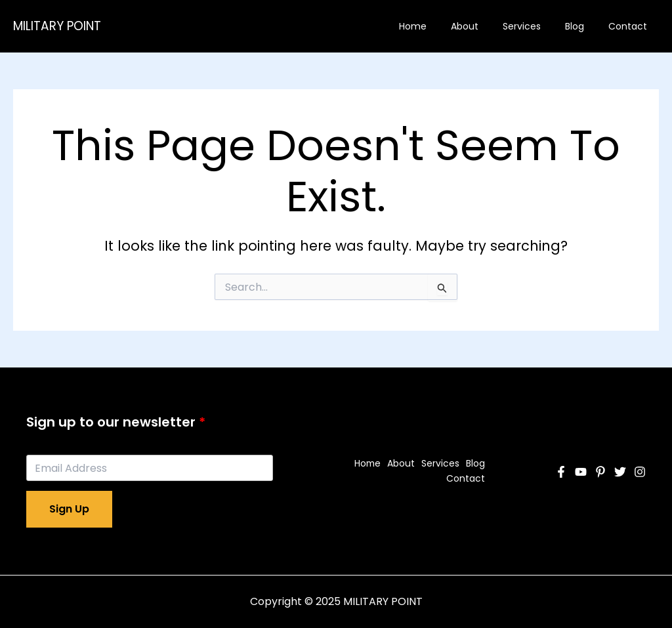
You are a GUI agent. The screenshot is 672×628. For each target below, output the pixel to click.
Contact (630, 26)
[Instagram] (640, 472)
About (485, 26)
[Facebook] (561, 472)
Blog (583, 26)
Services (536, 26)
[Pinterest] (600, 472)
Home (439, 26)
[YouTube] (581, 472)
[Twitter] (620, 472)
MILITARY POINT (57, 26)
